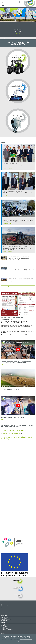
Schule (3, 603)
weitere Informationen (13, 262)
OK (18, 642)
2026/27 (18, 34)
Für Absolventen (5, 629)
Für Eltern (3, 628)
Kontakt (3, 633)
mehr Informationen (7, 168)
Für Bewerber (4, 626)
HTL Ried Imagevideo (6, 613)
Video (3, 365)
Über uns (3, 605)
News (2, 612)
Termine (3, 624)
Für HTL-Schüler (5, 627)
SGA (2, 611)
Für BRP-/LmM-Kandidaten (7, 630)
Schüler (3, 608)
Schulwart (3, 610)
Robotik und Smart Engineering (14, 430)
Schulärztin (4, 609)
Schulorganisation (5, 606)
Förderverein (4, 632)
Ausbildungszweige (5, 617)
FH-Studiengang (5, 618)
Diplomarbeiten (4, 620)
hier (9, 336)
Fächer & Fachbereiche (6, 619)
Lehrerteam (4, 607)
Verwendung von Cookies (26, 639)
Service (3, 623)
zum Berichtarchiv (5, 287)
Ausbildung (4, 616)
